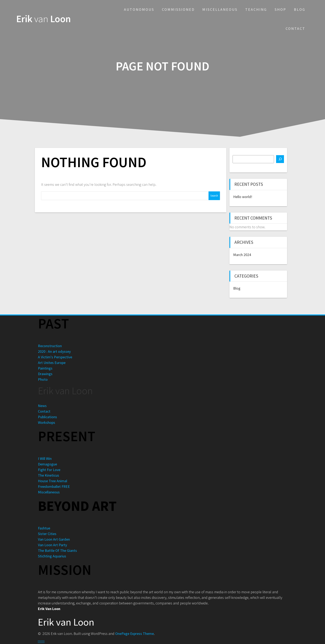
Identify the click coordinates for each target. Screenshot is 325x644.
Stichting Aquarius (52, 556)
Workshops (47, 422)
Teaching (256, 9)
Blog (300, 9)
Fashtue (44, 528)
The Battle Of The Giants (57, 550)
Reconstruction (50, 346)
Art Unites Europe (52, 363)
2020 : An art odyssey (54, 351)
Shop (280, 9)
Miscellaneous (220, 9)
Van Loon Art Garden (54, 539)
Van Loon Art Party (52, 545)
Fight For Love (49, 470)
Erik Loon (44, 19)
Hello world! (243, 197)
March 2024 (242, 255)
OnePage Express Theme (135, 634)
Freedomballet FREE (54, 486)
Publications (47, 417)
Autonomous (139, 9)
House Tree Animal (53, 481)
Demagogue (47, 464)
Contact (295, 28)
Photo (43, 379)
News (42, 406)
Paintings (45, 368)
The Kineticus (49, 475)
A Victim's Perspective (55, 357)
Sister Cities (47, 534)
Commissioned (178, 9)
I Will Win (45, 459)
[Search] (280, 159)
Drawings (45, 374)
